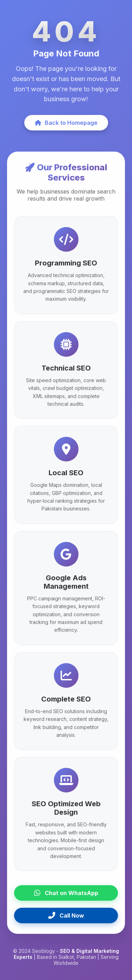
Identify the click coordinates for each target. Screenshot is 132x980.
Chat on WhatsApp (66, 894)
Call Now (66, 917)
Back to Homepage (66, 124)
